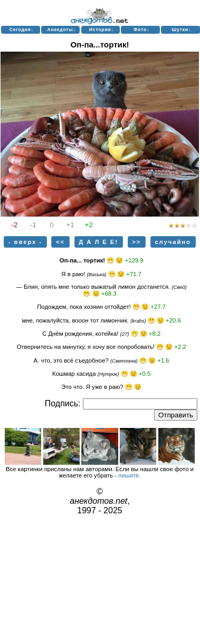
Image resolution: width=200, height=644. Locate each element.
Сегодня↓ (22, 30)
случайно (173, 242)
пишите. (130, 475)
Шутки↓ (181, 30)
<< (60, 242)
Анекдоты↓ (61, 30)
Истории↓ (102, 30)
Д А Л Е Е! (98, 242)
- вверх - (25, 242)
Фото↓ (141, 30)
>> (136, 242)
